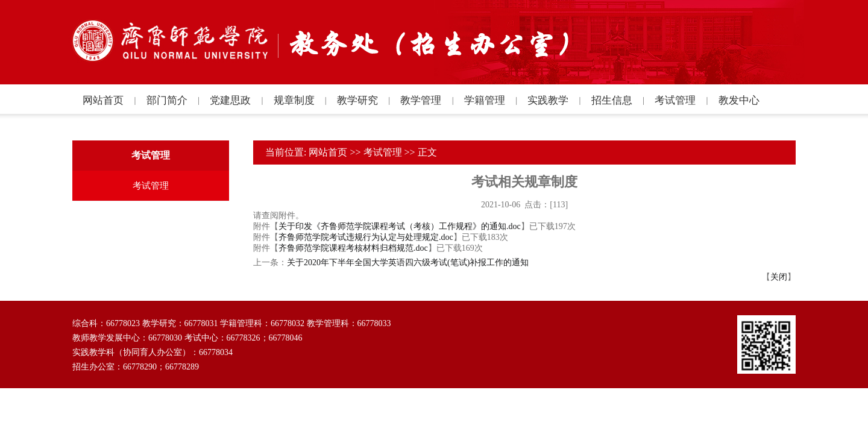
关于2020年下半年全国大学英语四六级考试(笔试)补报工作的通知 (408, 263)
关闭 (779, 277)
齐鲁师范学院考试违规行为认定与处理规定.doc (366, 237)
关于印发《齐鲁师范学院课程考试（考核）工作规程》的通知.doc (400, 226)
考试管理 (383, 152)
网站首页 (328, 152)
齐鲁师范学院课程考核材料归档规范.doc (353, 248)
